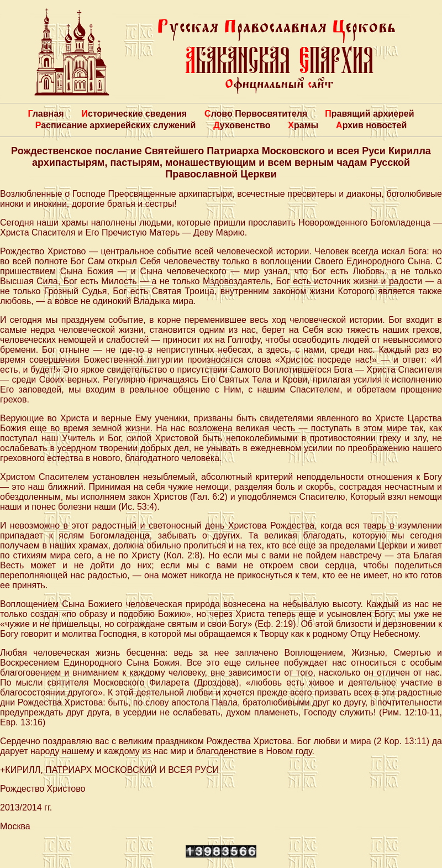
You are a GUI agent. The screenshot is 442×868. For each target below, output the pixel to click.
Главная (46, 114)
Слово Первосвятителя (256, 114)
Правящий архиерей (369, 114)
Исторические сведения (134, 114)
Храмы (303, 125)
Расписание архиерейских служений (116, 125)
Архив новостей (371, 125)
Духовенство (242, 125)
